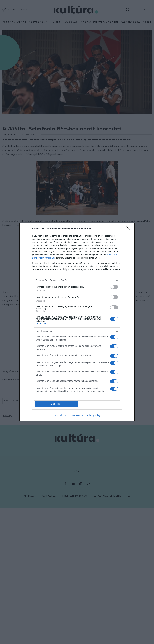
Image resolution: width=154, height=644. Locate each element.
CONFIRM (56, 404)
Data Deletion (60, 415)
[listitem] (77, 280)
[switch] (114, 287)
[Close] (129, 229)
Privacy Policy (94, 415)
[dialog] (77, 322)
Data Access (77, 415)
